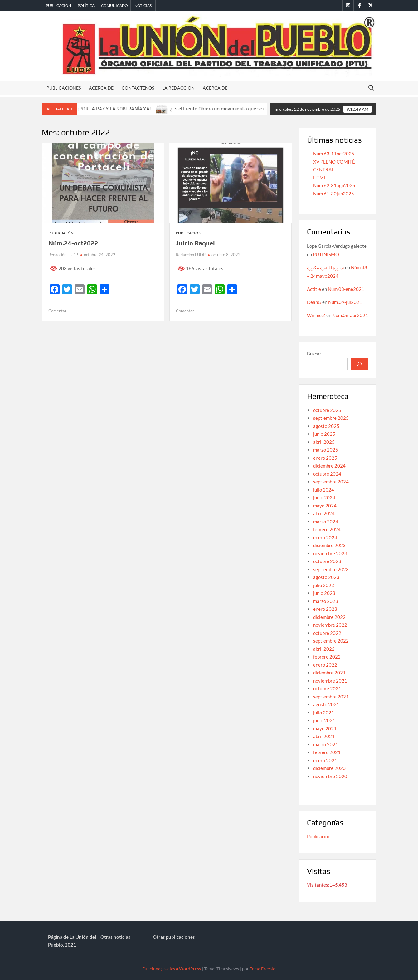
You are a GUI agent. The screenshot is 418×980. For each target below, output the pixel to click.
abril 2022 (324, 649)
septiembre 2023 (331, 569)
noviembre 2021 (330, 681)
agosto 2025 (326, 426)
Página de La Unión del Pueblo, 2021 (72, 941)
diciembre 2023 (329, 545)
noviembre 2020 (330, 776)
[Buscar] (359, 364)
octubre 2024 (327, 474)
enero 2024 (325, 537)
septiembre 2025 (331, 418)
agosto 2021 (326, 704)
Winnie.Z (316, 315)
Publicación (58, 5)
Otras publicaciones (174, 937)
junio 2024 (324, 497)
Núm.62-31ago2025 (334, 185)
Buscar (314, 354)
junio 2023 (324, 593)
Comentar (57, 311)
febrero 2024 (327, 529)
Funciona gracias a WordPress (172, 969)
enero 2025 (325, 458)
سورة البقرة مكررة (326, 267)
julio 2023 (324, 585)
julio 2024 (324, 490)
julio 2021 (324, 713)
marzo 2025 (326, 450)
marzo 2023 (326, 601)
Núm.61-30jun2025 (334, 194)
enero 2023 (325, 609)
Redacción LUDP (63, 255)
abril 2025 (324, 442)
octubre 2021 (327, 688)
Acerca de (101, 88)
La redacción (178, 88)
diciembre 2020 (329, 768)
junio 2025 (324, 434)
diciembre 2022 (329, 617)
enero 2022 (325, 665)
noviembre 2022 (330, 625)
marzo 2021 (326, 744)
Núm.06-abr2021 (350, 315)
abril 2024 (324, 513)
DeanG (314, 302)
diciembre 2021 (329, 673)
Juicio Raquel (195, 243)
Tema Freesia (262, 969)
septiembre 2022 (331, 641)
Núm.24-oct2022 (73, 243)
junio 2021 (324, 720)
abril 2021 (324, 736)
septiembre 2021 (331, 697)
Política (86, 5)
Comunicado (114, 5)
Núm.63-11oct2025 (334, 154)
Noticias (143, 5)
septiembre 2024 (331, 482)
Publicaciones (64, 88)
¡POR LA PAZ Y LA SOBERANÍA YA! (122, 109)
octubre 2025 (327, 410)
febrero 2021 (327, 752)
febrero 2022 (327, 657)
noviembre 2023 (330, 553)
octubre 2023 (327, 561)
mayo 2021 (325, 728)
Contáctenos (138, 88)
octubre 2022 (327, 633)
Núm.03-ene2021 (346, 289)
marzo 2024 (326, 522)
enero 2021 (325, 760)
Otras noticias (115, 937)
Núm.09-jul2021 (345, 302)
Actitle (314, 289)
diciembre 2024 (329, 466)
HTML (320, 178)
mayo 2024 (325, 506)
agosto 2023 (326, 577)
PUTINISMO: (327, 254)
